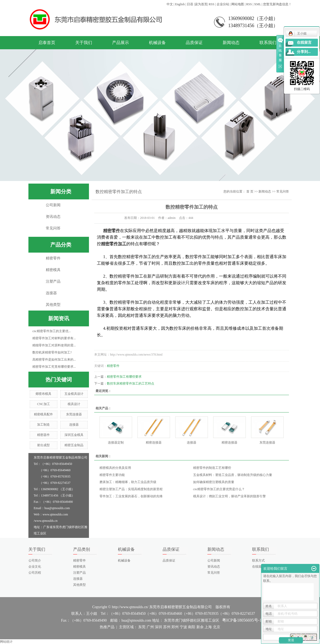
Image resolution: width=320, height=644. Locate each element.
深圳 (158, 627)
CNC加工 (44, 404)
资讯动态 (53, 217)
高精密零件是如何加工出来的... (54, 360)
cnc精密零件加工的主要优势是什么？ (219, 489)
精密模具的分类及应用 (115, 468)
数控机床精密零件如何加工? (52, 352)
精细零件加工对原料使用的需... (54, 345)
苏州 (167, 627)
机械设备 (157, 43)
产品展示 (121, 43)
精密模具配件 (43, 414)
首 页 (250, 191)
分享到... (304, 52)
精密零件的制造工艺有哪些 (212, 468)
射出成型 (43, 445)
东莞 (142, 627)
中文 (170, 4)
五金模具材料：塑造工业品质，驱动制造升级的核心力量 (233, 475)
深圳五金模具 (74, 435)
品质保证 (194, 43)
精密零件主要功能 (112, 475)
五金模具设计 (74, 394)
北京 (217, 627)
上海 (208, 627)
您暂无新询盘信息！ (277, 4)
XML (257, 4)
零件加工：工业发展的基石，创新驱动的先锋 (131, 496)
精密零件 (53, 258)
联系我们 (268, 43)
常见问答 (53, 228)
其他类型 (53, 305)
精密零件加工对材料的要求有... (54, 338)
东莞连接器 (74, 414)
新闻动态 (231, 43)
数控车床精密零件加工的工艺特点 (131, 384)
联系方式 (258, 561)
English (180, 4)
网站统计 (6, 642)
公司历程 (35, 573)
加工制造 (43, 425)
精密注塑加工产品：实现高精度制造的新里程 (131, 489)
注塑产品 (53, 281)
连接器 (51, 293)
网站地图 (238, 4)
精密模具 (53, 270)
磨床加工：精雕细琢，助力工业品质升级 (128, 482)
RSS (211, 4)
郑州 (175, 627)
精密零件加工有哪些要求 (124, 377)
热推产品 (107, 627)
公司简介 (35, 561)
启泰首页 (47, 43)
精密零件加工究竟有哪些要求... (54, 367)
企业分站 (223, 4)
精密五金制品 (74, 445)
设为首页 (201, 4)
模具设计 (74, 404)
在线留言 (258, 567)
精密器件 (43, 435)
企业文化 (35, 567)
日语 (190, 4)
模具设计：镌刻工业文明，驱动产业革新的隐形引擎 (229, 496)
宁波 (183, 627)
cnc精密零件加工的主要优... (52, 331)
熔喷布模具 (43, 394)
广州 (150, 627)
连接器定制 (116, 443)
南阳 (192, 627)
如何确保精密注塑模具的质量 (214, 482)
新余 (200, 627)
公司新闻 (53, 205)
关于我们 (84, 43)
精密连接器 (154, 443)
